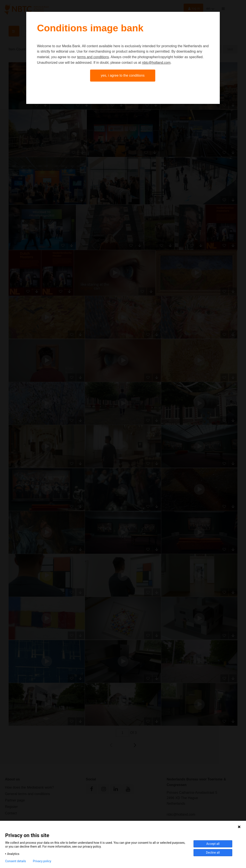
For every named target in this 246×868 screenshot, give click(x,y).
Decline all (213, 853)
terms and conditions (93, 57)
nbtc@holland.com (156, 63)
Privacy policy (42, 861)
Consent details (16, 861)
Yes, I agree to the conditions (123, 75)
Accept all (213, 844)
